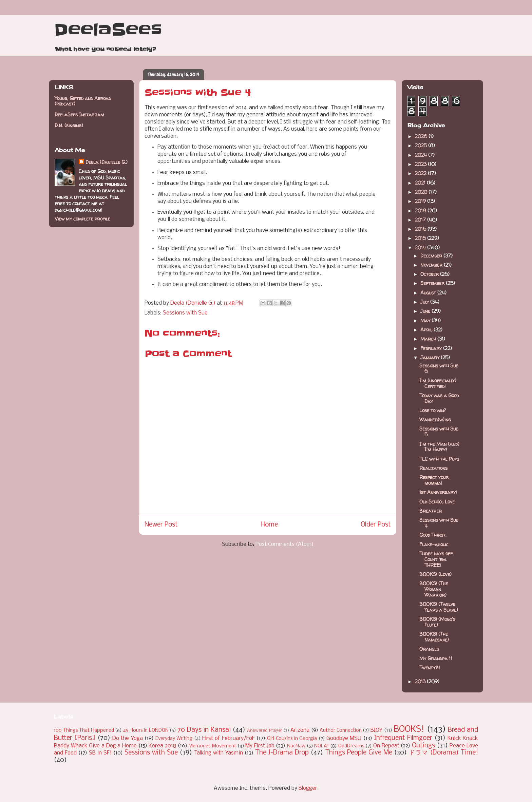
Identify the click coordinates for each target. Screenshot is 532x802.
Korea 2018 (162, 746)
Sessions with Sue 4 (439, 523)
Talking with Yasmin (218, 753)
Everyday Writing (174, 739)
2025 (422, 145)
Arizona (300, 730)
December (432, 256)
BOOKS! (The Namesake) (434, 637)
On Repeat (386, 746)
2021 (421, 183)
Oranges (429, 649)
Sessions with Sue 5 (439, 432)
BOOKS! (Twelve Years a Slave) (439, 607)
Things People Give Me (359, 753)
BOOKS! (409, 730)
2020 (422, 192)
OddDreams (351, 746)
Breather (431, 511)
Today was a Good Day (439, 398)
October (430, 274)
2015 (421, 238)
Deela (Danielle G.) (107, 162)
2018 (421, 211)
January (431, 357)
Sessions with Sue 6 (439, 368)
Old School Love (437, 502)
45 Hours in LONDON (146, 731)
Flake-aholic (434, 544)
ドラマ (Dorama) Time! (443, 753)
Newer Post (161, 525)
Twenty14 (430, 667)
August (429, 293)
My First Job (260, 746)
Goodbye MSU (344, 738)
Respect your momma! (434, 480)
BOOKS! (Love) (435, 574)
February (432, 348)
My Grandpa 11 (436, 658)
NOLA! (321, 746)
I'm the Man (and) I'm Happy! (439, 447)
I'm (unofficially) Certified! (438, 383)
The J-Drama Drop (282, 753)
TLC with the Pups (439, 459)
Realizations (433, 468)
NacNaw (296, 746)
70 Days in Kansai (204, 730)
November (432, 265)
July (425, 302)
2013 (421, 681)
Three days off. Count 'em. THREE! (436, 559)
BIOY (376, 730)
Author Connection (341, 731)
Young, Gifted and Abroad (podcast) (83, 101)
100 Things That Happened (84, 731)
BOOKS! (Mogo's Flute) (437, 622)
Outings (423, 746)
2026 (422, 136)
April (427, 330)
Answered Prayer (265, 731)
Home (269, 525)
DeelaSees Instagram (79, 114)
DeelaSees (108, 30)
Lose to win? (433, 410)
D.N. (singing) (69, 125)
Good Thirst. (433, 535)
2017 (421, 220)
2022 (421, 173)
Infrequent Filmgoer (403, 738)
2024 (422, 155)
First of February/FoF (229, 738)
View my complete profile (82, 219)
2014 (421, 247)
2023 (421, 164)
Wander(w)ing (435, 419)
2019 (421, 201)
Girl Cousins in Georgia (292, 739)
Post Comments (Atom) (284, 544)
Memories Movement (212, 746)
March (429, 339)
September (433, 283)
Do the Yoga (128, 738)
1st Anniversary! (438, 492)
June (426, 311)
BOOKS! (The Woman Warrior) (434, 589)
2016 (421, 229)
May (426, 320)
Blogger (308, 788)
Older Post (376, 525)
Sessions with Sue (185, 313)
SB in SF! (100, 753)
